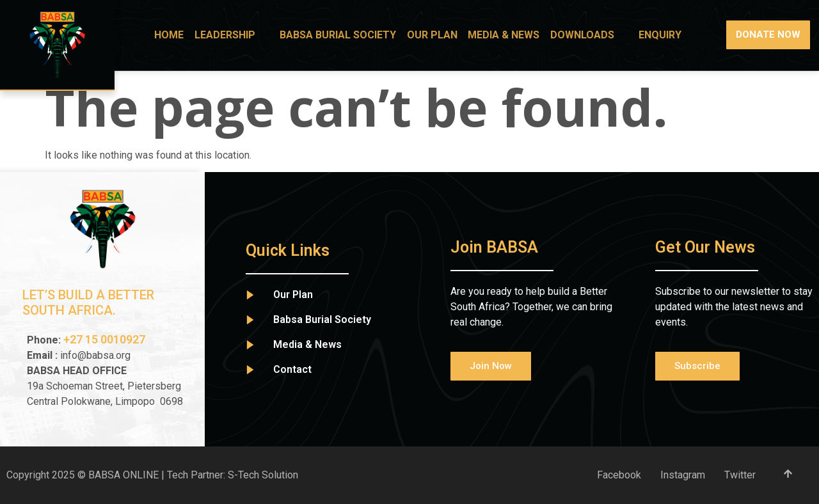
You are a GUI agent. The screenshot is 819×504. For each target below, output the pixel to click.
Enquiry (661, 35)
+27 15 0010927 (106, 339)
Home (180, 35)
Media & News (508, 35)
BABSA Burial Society (346, 35)
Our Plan (438, 35)
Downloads (592, 35)
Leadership (241, 35)
